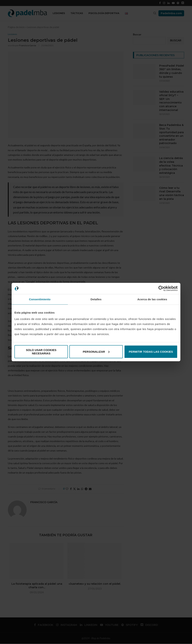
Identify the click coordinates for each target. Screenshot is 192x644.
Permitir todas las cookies (151, 351)
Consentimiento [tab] (40, 299)
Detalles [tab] (96, 299)
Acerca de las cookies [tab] (152, 299)
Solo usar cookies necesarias (41, 351)
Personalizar (96, 351)
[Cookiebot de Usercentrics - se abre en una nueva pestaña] (161, 289)
